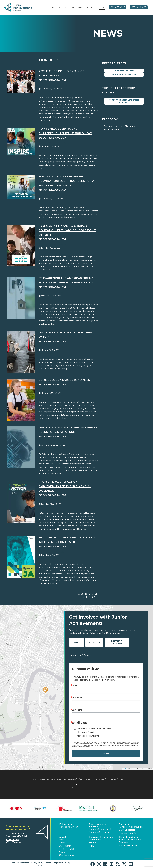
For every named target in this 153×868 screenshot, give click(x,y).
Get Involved (139, 7)
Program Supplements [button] (100, 829)
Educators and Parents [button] (97, 825)
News (102, 7)
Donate (77, 642)
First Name (77, 698)
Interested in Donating (86, 732)
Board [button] (62, 843)
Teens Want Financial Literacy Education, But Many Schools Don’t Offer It (67, 230)
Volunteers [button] (65, 824)
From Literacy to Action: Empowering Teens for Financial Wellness (65, 486)
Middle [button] (92, 843)
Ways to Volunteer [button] (68, 827)
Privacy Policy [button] (37, 863)
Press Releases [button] (66, 849)
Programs (77, 7)
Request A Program (117, 642)
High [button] (91, 846)
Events (91, 7)
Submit (106, 754)
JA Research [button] (65, 846)
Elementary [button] (95, 840)
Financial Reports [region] (127, 833)
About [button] (63, 837)
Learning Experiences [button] (102, 837)
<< (84, 597)
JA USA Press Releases (124, 75)
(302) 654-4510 (13, 842)
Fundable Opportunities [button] (131, 827)
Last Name (77, 710)
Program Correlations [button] (100, 832)
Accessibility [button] (50, 863)
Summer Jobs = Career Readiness (64, 380)
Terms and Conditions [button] (19, 863)
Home (52, 7)
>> (97, 597)
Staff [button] (61, 840)
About (63, 7)
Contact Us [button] (13, 840)
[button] (67, 7)
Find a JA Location (128, 845)
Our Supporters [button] (127, 830)
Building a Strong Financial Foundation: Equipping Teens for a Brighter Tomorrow (67, 181)
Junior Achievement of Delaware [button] (130, 841)
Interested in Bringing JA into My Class (94, 728)
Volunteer (94, 642)
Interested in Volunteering (88, 736)
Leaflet (125, 769)
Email (75, 685)
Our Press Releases (124, 71)
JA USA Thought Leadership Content (124, 101)
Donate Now (118, 7)
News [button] (62, 852)
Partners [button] (124, 824)
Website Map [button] (63, 863)
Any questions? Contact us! (82, 655)
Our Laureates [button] (66, 855)
